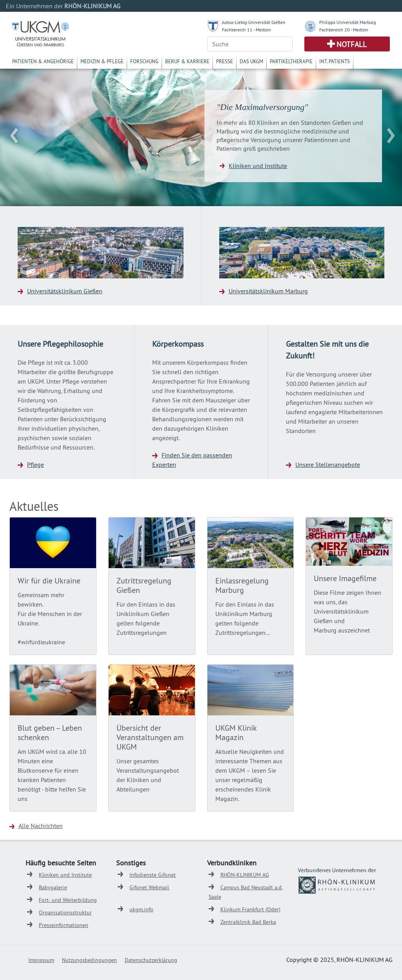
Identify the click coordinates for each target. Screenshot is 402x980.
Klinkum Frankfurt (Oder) (250, 909)
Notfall (352, 44)
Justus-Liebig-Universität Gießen (254, 22)
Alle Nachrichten (41, 826)
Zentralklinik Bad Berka (248, 922)
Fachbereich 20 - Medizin (344, 30)
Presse (225, 61)
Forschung (144, 61)
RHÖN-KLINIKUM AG (245, 875)
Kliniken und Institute (258, 166)
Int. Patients (335, 61)
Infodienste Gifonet (153, 875)
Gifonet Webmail (149, 887)
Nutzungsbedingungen (89, 960)
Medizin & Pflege (102, 61)
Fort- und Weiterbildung (68, 900)
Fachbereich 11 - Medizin (246, 30)
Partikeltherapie (291, 61)
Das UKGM (251, 61)
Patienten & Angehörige (43, 61)
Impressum (41, 960)
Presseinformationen (64, 925)
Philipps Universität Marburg (347, 22)
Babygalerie (53, 887)
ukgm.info (141, 909)
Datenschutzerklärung (151, 960)
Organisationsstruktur (65, 912)
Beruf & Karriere (187, 61)
